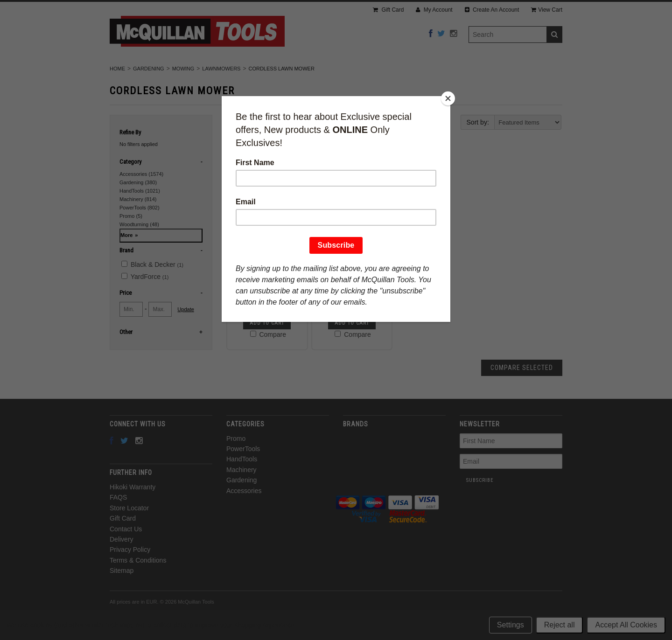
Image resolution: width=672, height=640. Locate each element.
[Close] (448, 98)
